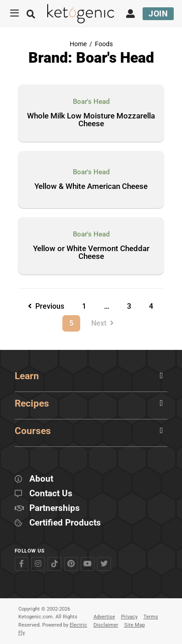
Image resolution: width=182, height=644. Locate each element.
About (41, 479)
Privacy (129, 617)
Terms (151, 617)
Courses (33, 431)
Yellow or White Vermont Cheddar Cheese (91, 253)
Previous (46, 306)
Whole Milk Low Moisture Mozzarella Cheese (91, 120)
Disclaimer (106, 625)
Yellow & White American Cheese (91, 187)
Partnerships (55, 508)
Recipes (32, 403)
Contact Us (51, 494)
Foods (104, 44)
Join (158, 13)
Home (78, 44)
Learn (27, 376)
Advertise (104, 617)
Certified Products (65, 523)
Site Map (135, 625)
